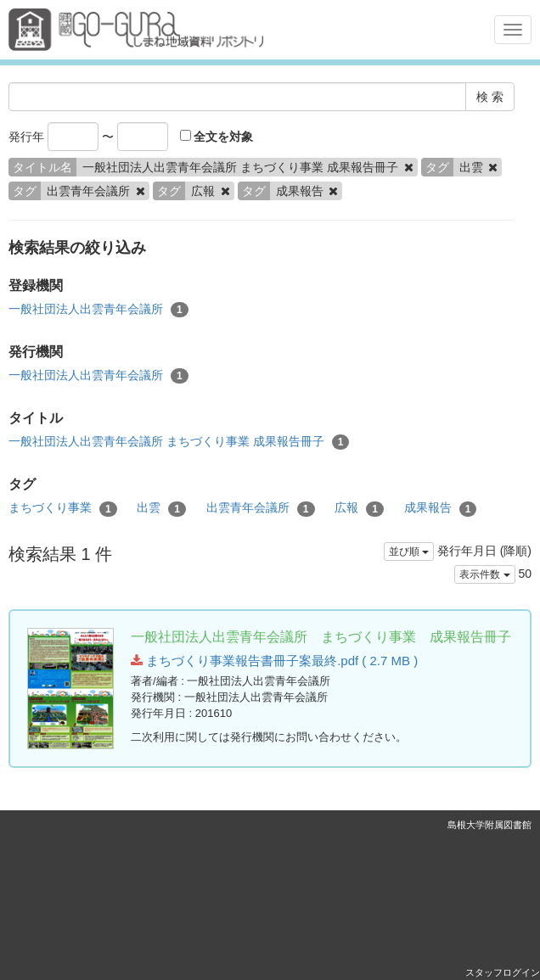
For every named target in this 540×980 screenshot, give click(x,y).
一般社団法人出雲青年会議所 (98, 310)
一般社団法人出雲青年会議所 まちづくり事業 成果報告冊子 (179, 442)
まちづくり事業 (63, 508)
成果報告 (441, 508)
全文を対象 (217, 137)
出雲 (161, 508)
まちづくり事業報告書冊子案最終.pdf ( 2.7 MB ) (274, 661)
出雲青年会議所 (261, 508)
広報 (359, 508)
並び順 (409, 552)
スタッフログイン (503, 972)
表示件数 (484, 574)
